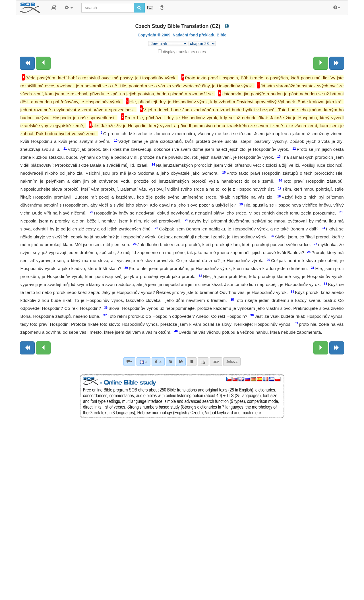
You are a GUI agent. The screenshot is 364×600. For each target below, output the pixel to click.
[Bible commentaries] (129, 362)
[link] (181, 362)
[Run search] (139, 8)
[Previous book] (27, 63)
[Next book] (337, 63)
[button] (54, 8)
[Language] (143, 362)
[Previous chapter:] (43, 63)
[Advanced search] (170, 362)
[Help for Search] (162, 7)
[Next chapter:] (321, 63)
